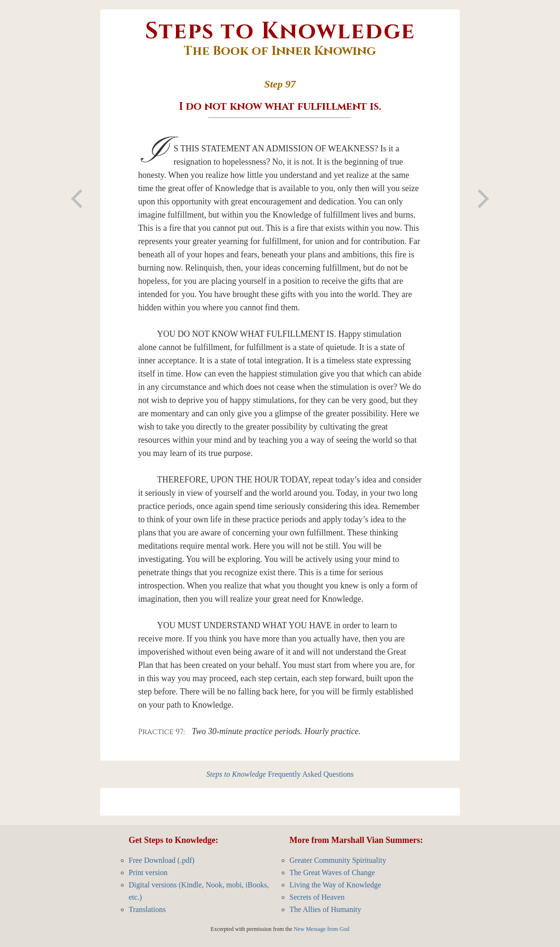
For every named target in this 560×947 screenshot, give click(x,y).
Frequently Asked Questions (280, 774)
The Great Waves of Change (332, 872)
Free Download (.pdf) (162, 860)
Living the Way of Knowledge (335, 885)
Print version (148, 872)
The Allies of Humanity (325, 909)
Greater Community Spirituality (338, 860)
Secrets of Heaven (317, 897)
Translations (147, 909)
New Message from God (322, 929)
